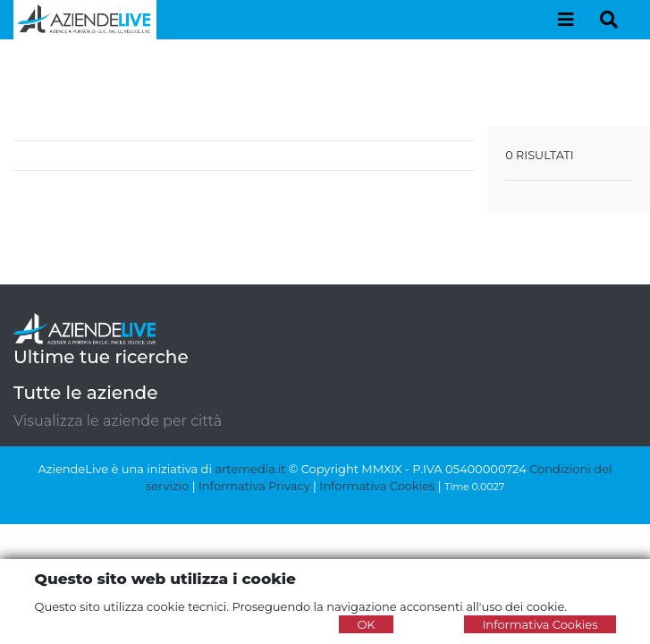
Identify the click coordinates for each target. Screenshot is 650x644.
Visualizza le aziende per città (118, 421)
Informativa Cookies (377, 486)
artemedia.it (250, 469)
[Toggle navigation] (566, 20)
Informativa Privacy (254, 486)
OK (366, 624)
